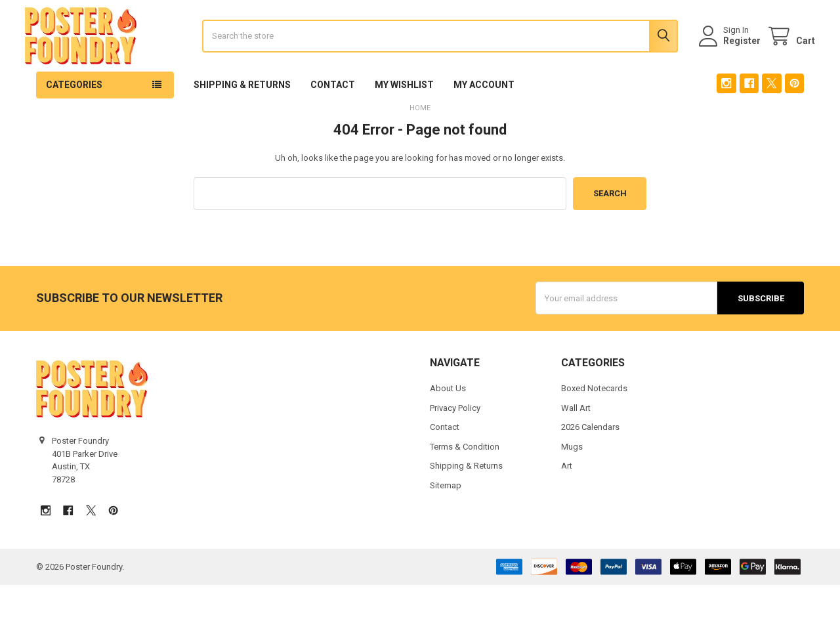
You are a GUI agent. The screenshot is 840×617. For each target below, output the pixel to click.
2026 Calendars (590, 460)
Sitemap (446, 518)
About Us (448, 421)
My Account (484, 117)
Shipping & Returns (242, 117)
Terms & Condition (465, 479)
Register (731, 57)
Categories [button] (74, 117)
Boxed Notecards (594, 421)
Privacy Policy (455, 440)
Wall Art (576, 440)
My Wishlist (404, 117)
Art (567, 499)
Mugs (572, 479)
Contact (333, 117)
